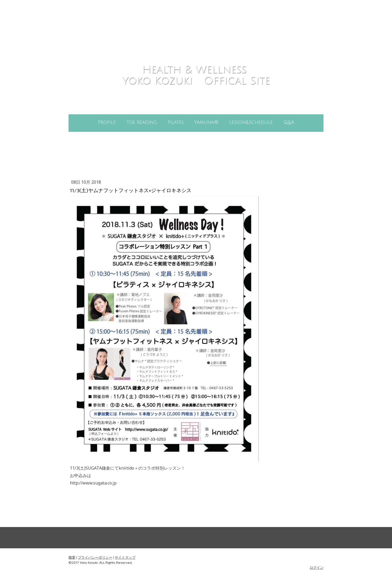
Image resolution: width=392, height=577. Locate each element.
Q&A (289, 122)
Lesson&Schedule (251, 122)
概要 (72, 557)
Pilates (176, 122)
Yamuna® (206, 122)
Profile (107, 122)
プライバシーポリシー (95, 557)
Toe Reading (142, 122)
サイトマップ (125, 557)
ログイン (317, 567)
